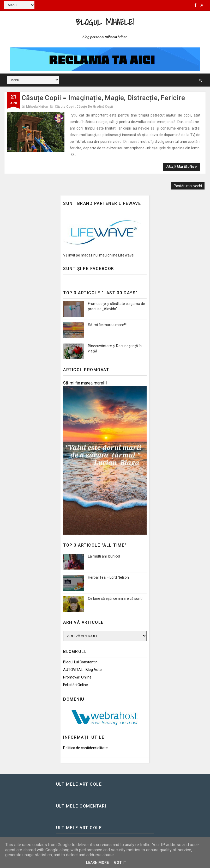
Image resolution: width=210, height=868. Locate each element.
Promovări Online (77, 677)
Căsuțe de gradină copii (95, 107)
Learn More (97, 863)
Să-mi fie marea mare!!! (107, 325)
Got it (120, 863)
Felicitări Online (76, 685)
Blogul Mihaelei (105, 22)
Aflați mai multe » (182, 167)
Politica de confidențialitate (85, 748)
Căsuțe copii (64, 107)
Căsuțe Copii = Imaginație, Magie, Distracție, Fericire (103, 98)
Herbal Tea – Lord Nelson (108, 577)
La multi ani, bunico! (104, 556)
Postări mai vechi (188, 186)
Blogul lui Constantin (80, 662)
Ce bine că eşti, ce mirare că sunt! (115, 598)
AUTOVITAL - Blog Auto (82, 670)
